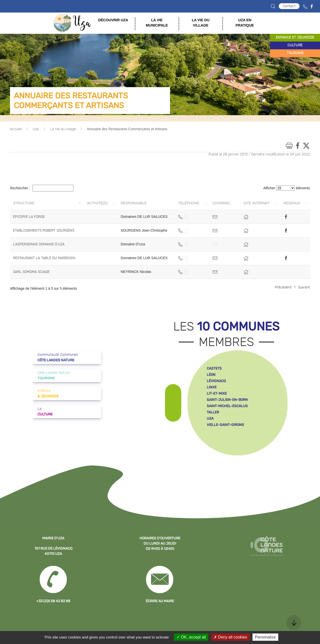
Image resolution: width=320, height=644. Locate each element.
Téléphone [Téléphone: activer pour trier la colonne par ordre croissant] (189, 203)
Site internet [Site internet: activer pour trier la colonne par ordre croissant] (257, 203)
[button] (273, 6)
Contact (289, 6)
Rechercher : (42, 188)
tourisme (295, 53)
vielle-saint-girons (225, 425)
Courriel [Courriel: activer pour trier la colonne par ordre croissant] (221, 203)
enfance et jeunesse (295, 38)
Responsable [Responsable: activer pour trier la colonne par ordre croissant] (134, 203)
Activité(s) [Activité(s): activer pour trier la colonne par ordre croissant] (97, 203)
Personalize (265, 637)
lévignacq (216, 381)
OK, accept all (191, 637)
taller (213, 412)
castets (214, 368)
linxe (212, 387)
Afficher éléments (287, 188)
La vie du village (63, 129)
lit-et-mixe (217, 393)
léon (211, 375)
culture (295, 45)
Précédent (283, 287)
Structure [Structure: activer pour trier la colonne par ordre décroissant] (24, 203)
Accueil (16, 129)
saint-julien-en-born (227, 400)
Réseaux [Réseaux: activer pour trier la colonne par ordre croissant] (292, 203)
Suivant (304, 287)
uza (210, 419)
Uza (36, 129)
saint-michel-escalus (227, 406)
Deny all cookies (230, 637)
